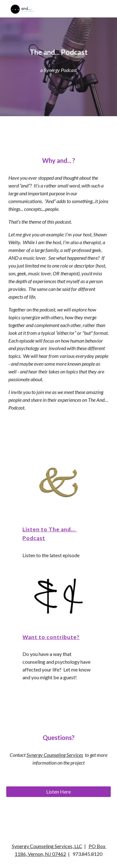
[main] (59, 52)
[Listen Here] (59, 792)
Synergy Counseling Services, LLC (47, 846)
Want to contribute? (51, 637)
